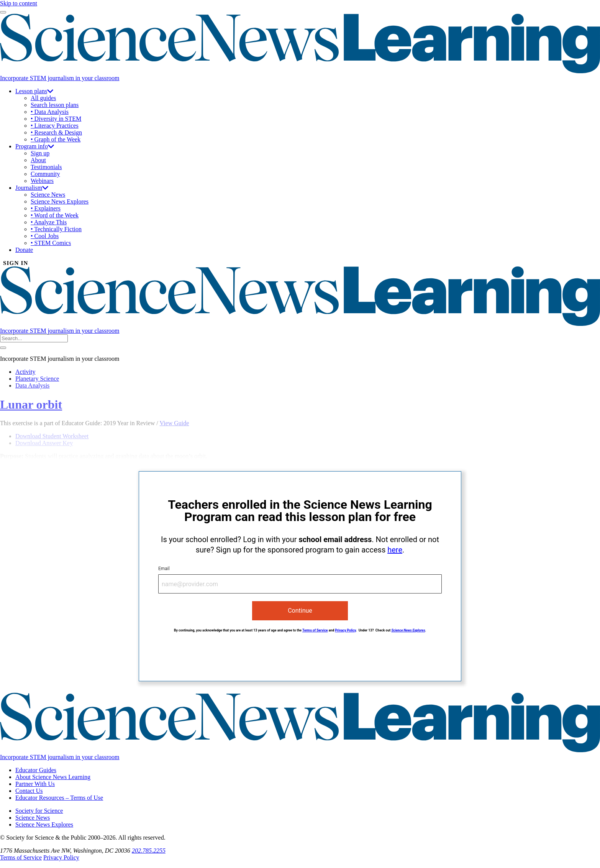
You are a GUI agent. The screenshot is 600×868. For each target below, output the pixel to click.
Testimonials (46, 167)
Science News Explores (60, 201)
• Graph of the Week (56, 139)
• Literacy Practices (55, 126)
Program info (35, 146)
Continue (300, 611)
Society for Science (39, 811)
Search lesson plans (55, 105)
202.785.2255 (149, 851)
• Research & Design (56, 132)
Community (45, 174)
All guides (43, 98)
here (395, 550)
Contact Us (29, 791)
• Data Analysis (50, 112)
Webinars (42, 181)
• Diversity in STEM (56, 119)
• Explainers (46, 208)
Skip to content (19, 3)
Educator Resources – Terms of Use (59, 798)
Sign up (40, 153)
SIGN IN (16, 263)
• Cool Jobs (45, 236)
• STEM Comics (51, 243)
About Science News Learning (53, 777)
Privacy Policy (345, 630)
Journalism (32, 188)
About (38, 160)
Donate (24, 250)
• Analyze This (49, 222)
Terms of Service (315, 630)
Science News (48, 195)
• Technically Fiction (56, 229)
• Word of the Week (55, 215)
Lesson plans (34, 91)
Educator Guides (36, 770)
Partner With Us (35, 784)
